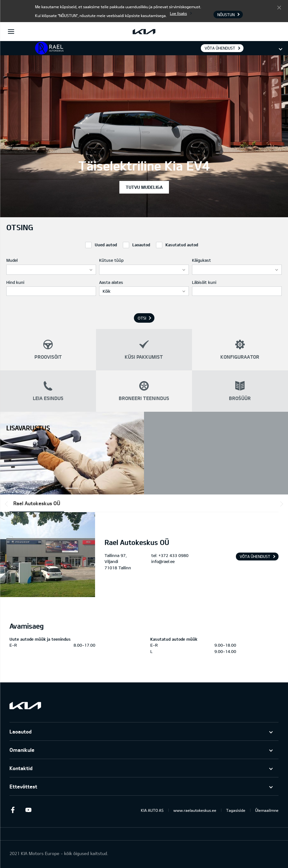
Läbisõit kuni (204, 282)
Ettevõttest (23, 786)
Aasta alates (111, 282)
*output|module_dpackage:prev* (8, 504)
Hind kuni (15, 282)
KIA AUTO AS (152, 810)
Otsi (142, 318)
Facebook (13, 810)
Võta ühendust (220, 48)
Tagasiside (236, 810)
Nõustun (279, 7)
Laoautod (21, 731)
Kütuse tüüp (111, 260)
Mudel (12, 260)
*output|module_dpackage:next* (280, 504)
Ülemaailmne (267, 810)
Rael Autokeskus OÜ (37, 503)
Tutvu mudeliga (144, 187)
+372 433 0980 (174, 555)
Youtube (28, 810)
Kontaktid (21, 768)
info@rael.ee (163, 561)
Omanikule (22, 750)
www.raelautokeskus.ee (195, 810)
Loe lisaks (178, 13)
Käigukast (201, 260)
